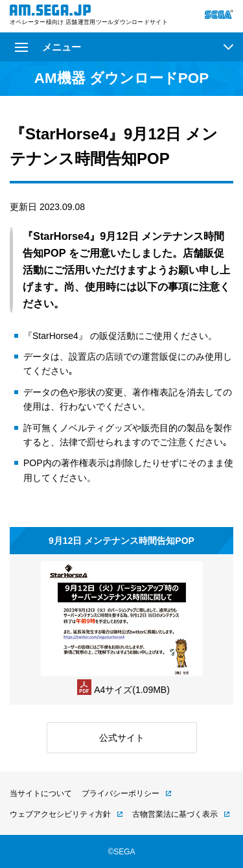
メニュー (48, 47)
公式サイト (122, 738)
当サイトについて (41, 793)
